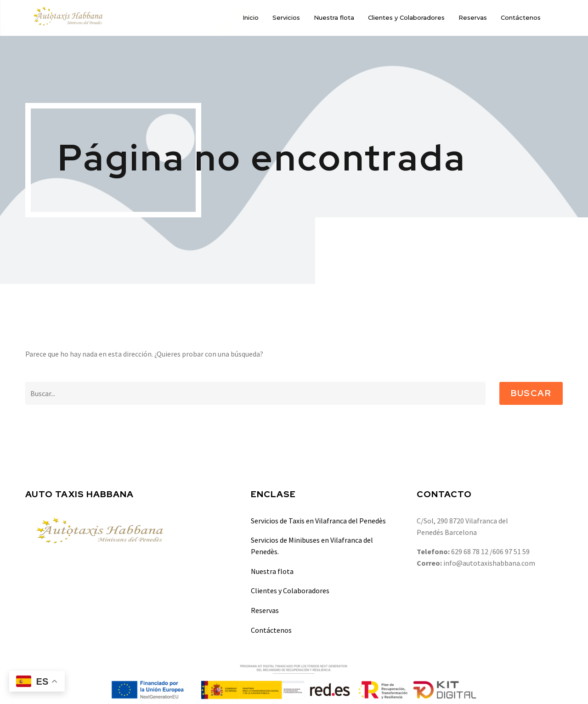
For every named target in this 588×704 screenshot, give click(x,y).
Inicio (251, 17)
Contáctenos (521, 17)
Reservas (473, 17)
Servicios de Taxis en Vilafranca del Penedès (318, 521)
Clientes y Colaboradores (406, 17)
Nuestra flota (334, 17)
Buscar (531, 393)
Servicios (286, 17)
